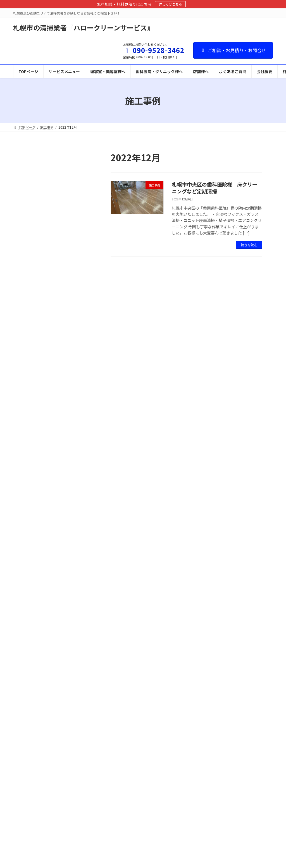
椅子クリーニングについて (126, 737)
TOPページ (114, 669)
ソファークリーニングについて (129, 747)
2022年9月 (34, 525)
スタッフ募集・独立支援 (124, 825)
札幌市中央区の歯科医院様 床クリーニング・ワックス (52, 286)
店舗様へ (113, 708)
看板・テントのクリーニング (128, 776)
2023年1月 (34, 491)
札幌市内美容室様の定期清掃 (50, 397)
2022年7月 (34, 537)
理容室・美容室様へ (121, 689)
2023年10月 (35, 457)
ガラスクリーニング (121, 756)
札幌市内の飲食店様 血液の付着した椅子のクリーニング (52, 229)
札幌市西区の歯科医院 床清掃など (52, 343)
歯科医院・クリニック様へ (126, 698)
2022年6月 (34, 548)
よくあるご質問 (118, 815)
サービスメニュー (119, 679)
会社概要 (113, 834)
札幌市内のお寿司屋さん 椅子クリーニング (52, 371)
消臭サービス (116, 786)
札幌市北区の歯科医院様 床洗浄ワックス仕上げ (52, 257)
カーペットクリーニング (124, 727)
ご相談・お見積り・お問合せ (233, 50)
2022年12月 (35, 503)
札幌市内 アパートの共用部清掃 (52, 422)
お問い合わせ (116, 805)
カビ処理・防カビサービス (126, 795)
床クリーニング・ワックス (126, 718)
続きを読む (249, 245)
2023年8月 (34, 469)
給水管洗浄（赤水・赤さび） (128, 766)
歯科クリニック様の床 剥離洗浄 (52, 200)
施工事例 (60, 190)
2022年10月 (35, 514)
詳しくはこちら (170, 4)
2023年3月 (34, 480)
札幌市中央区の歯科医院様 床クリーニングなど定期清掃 (214, 188)
